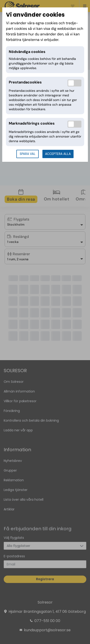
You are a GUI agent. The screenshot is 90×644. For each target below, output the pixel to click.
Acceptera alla (58, 154)
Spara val (27, 154)
